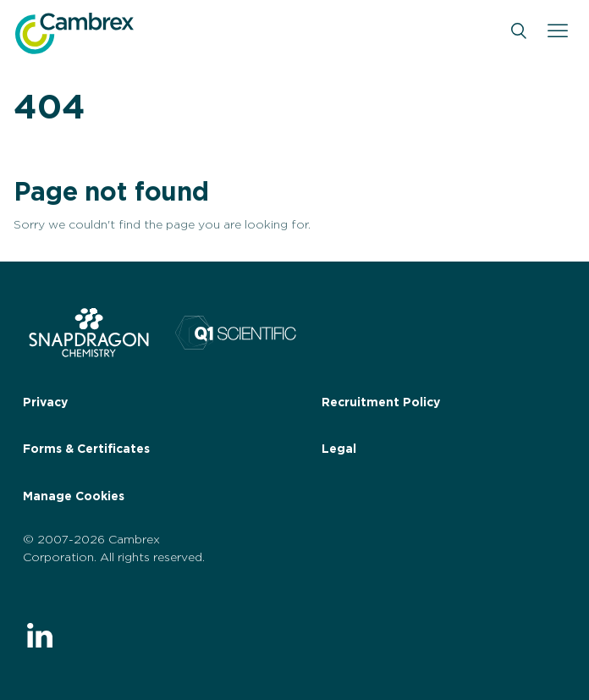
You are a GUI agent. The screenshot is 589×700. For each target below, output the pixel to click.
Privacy (45, 403)
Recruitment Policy (381, 403)
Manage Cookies (74, 497)
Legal (339, 449)
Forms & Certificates (86, 449)
